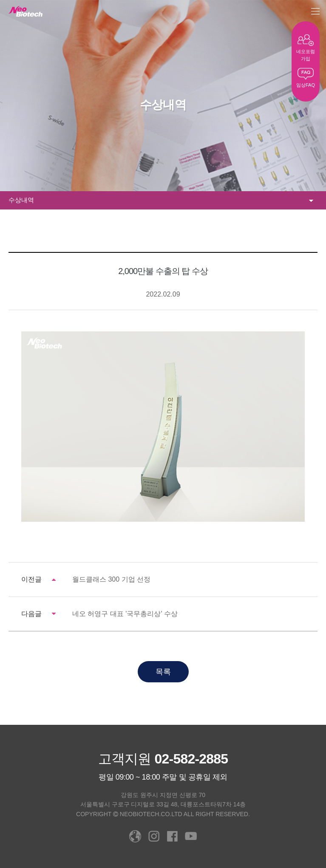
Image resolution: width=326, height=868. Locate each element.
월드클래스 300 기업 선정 (111, 579)
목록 (163, 672)
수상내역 (161, 200)
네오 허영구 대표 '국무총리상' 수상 (125, 614)
